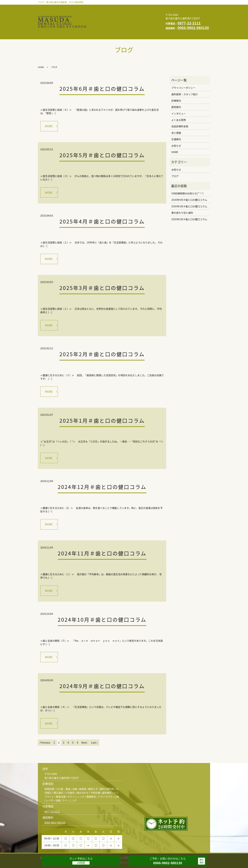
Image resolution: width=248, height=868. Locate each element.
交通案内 (97, 18)
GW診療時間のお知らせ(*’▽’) (187, 180)
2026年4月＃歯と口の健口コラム (189, 187)
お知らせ (115, 18)
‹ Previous (45, 729)
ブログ (175, 163)
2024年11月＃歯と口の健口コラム (102, 540)
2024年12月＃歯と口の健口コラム (102, 474)
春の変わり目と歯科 (182, 200)
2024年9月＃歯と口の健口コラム (102, 673)
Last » (94, 729)
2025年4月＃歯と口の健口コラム (102, 208)
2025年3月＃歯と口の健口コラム (102, 275)
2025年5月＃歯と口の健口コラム (102, 142)
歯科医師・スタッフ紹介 (107, 7)
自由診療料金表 (147, 12)
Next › (85, 729)
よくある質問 (123, 12)
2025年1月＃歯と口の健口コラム (102, 407)
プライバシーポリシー (120, 23)
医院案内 (151, 7)
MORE (49, 113)
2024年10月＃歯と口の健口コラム (102, 606)
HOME (96, 23)
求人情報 (145, 23)
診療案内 (133, 7)
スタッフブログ (136, 18)
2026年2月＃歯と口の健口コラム (189, 206)
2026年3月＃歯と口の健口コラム (189, 193)
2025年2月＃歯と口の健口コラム (102, 341)
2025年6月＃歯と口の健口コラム (102, 75)
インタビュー (100, 12)
